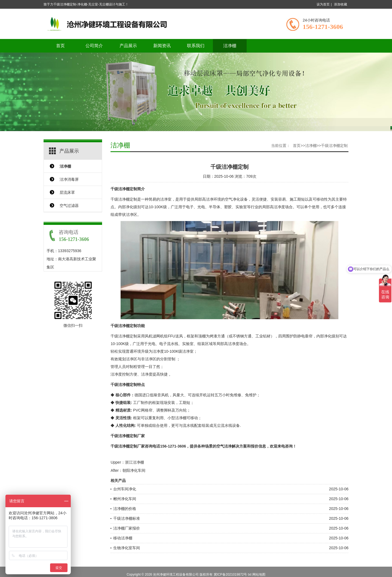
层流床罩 (67, 192)
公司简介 (94, 46)
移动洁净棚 (123, 538)
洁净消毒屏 (69, 179)
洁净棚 (230, 46)
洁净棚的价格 (125, 509)
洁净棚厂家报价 (127, 528)
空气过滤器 (69, 206)
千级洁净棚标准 (127, 518)
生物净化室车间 (127, 548)
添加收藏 (341, 4)
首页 (60, 46)
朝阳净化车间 (134, 470)
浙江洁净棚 (134, 462)
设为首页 (323, 4)
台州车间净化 (125, 489)
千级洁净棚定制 (334, 146)
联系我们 (196, 46)
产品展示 (128, 46)
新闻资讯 (162, 46)
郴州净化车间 (125, 499)
